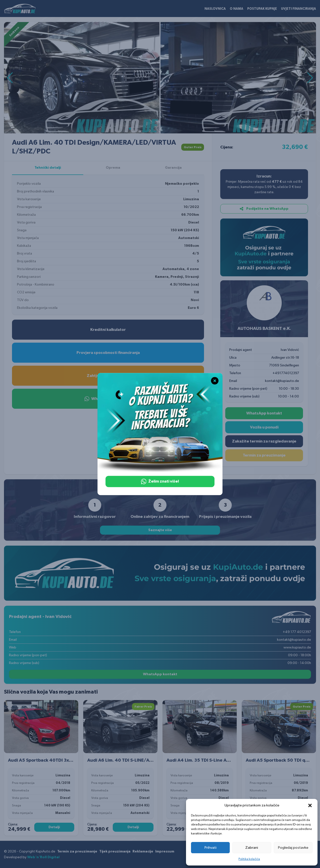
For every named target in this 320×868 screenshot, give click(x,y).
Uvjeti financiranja (298, 9)
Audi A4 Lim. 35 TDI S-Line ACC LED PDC (209, 760)
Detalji (54, 827)
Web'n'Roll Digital (43, 857)
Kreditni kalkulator (108, 330)
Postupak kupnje (262, 9)
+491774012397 (286, 373)
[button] (310, 805)
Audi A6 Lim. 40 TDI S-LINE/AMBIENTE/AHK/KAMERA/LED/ (150, 760)
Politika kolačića (249, 859)
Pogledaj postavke (293, 848)
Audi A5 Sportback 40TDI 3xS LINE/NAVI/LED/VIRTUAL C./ (70, 760)
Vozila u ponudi (264, 427)
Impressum (165, 851)
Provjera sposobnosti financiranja (108, 353)
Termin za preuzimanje (264, 455)
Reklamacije (143, 851)
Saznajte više (160, 530)
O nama (236, 9)
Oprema (113, 168)
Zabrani (252, 848)
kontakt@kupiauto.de (282, 381)
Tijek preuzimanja (115, 851)
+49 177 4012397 (297, 632)
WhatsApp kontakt (264, 413)
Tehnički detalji (48, 168)
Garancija (173, 168)
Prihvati (210, 848)
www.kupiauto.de (297, 647)
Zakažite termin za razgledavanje (264, 441)
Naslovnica (215, 9)
